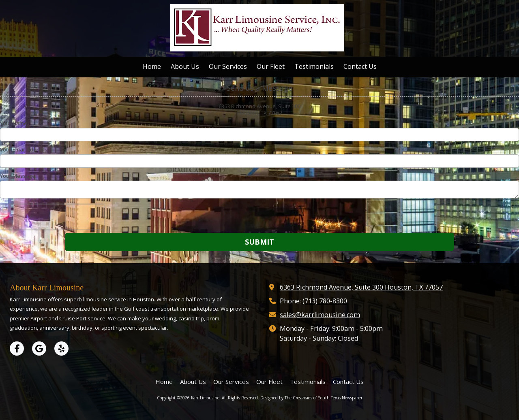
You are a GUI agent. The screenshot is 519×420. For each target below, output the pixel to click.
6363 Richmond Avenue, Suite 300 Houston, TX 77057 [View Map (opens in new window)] (361, 287)
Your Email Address (24, 149)
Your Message (18, 176)
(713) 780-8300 (325, 301)
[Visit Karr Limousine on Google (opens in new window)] (39, 349)
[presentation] (52, 217)
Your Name (14, 123)
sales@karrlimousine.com (320, 315)
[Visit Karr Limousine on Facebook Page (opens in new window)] (17, 349)
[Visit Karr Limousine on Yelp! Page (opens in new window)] (61, 349)
